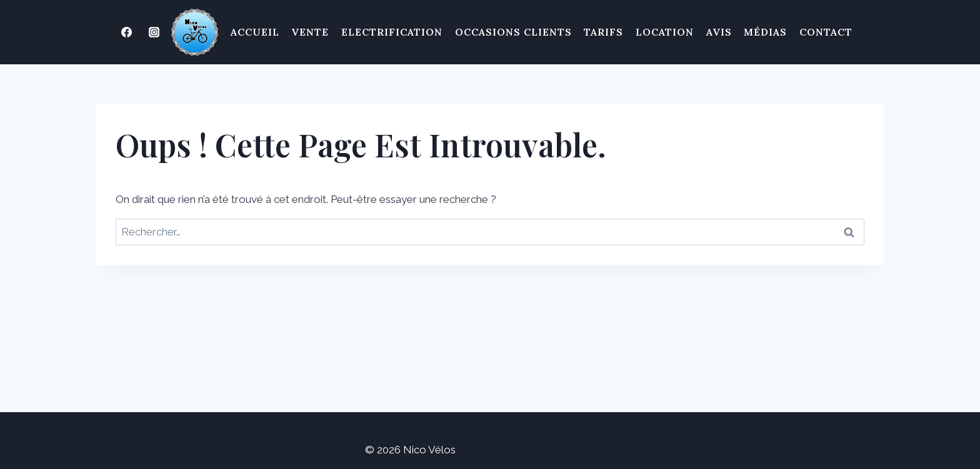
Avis (719, 32)
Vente (310, 32)
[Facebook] (127, 32)
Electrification (392, 32)
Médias (765, 32)
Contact (826, 32)
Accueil (255, 32)
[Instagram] (154, 32)
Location (665, 32)
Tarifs (603, 32)
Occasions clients (513, 32)
